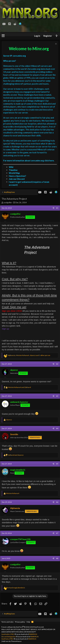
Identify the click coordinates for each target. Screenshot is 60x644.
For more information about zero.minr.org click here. (29, 161)
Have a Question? (17, 176)
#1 (57, 208)
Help (28, 622)
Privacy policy (20, 622)
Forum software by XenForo (23, 627)
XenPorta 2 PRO (7, 639)
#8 (57, 558)
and (19, 387)
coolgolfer (8, 203)
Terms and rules (7, 622)
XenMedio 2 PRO (8, 634)
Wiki (11, 167)
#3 (57, 396)
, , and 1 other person (29, 355)
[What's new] (56, 36)
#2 (57, 364)
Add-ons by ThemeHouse (12, 641)
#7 (57, 533)
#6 (57, 502)
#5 (57, 464)
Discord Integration (9, 637)
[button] (3, 36)
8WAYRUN (33, 634)
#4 (57, 428)
